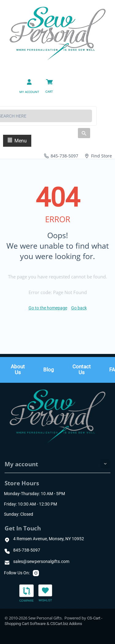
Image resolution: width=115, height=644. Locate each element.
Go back (79, 308)
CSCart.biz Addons (66, 624)
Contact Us (82, 370)
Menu (17, 141)
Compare (27, 594)
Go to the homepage (48, 308)
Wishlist (45, 593)
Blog (49, 370)
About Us (18, 370)
